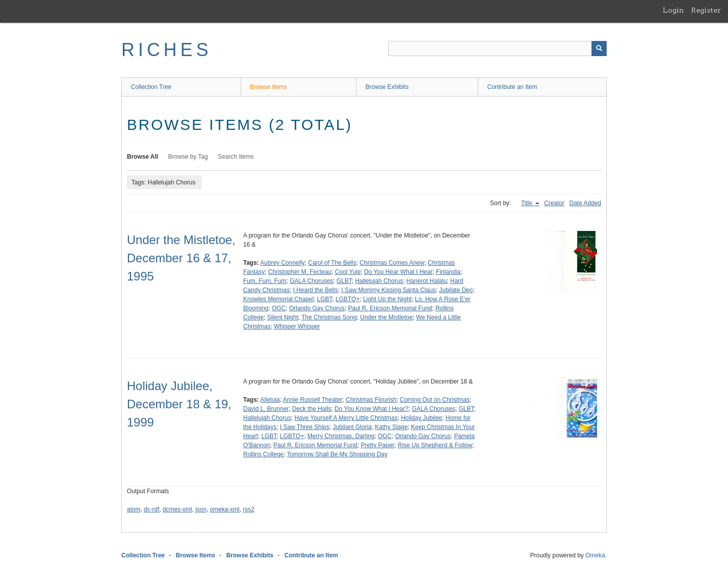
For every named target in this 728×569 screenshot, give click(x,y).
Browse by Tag (188, 157)
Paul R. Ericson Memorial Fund (390, 308)
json (201, 509)
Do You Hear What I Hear (398, 272)
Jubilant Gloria (352, 427)
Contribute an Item (512, 87)
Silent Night (282, 317)
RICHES (167, 50)
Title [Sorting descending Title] (528, 203)
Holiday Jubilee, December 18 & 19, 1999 (179, 404)
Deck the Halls (312, 409)
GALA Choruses (311, 281)
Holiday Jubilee (421, 418)
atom (134, 509)
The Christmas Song (329, 317)
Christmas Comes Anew (392, 263)
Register (706, 10)
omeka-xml (225, 509)
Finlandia (448, 272)
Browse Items (269, 87)
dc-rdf (151, 509)
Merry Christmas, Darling (341, 436)
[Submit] (599, 49)
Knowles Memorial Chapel (278, 299)
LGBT (325, 299)
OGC (279, 308)
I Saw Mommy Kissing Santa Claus (389, 290)
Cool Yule (348, 272)
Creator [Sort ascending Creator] (554, 203)
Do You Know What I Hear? (372, 409)
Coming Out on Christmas (435, 400)
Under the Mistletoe (386, 317)
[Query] (497, 49)
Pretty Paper (377, 445)
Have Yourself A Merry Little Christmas (346, 418)
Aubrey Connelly (283, 263)
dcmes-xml (177, 509)
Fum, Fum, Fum (265, 281)
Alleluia (270, 400)
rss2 (248, 509)
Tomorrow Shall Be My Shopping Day (337, 454)
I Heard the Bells (316, 290)
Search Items (236, 157)
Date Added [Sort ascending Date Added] (585, 203)
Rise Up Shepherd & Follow (435, 445)
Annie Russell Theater (313, 400)
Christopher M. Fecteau (300, 272)
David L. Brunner (266, 409)
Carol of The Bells (332, 263)
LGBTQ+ (348, 299)
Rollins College (263, 454)
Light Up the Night (387, 299)
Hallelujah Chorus (379, 281)
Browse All (143, 157)
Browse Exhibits (387, 87)
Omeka (595, 555)
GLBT (344, 281)
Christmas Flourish (371, 400)
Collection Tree (151, 87)
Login (673, 10)
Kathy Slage (392, 427)
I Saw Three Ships (305, 427)
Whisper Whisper (297, 326)
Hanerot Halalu (427, 281)
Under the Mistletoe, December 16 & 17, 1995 (181, 258)
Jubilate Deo (456, 290)
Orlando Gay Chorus (317, 308)
